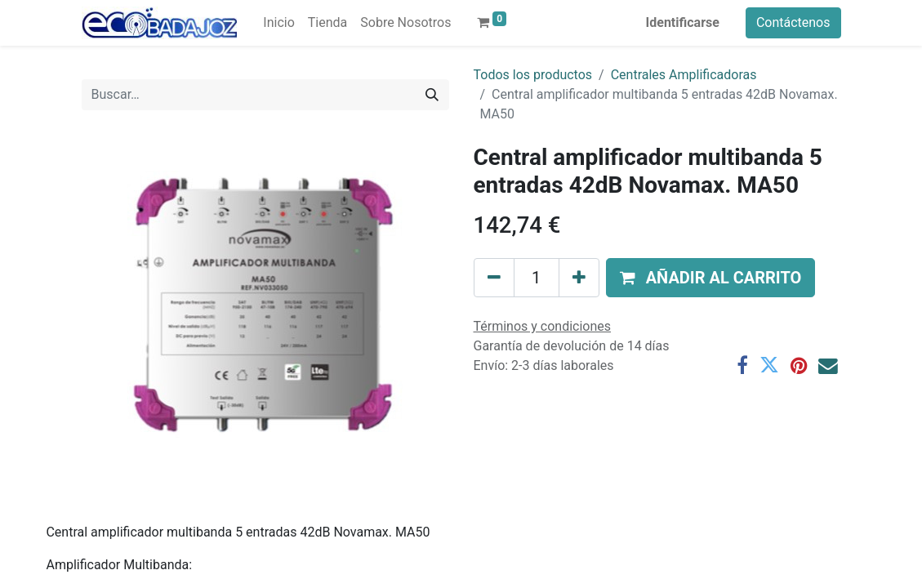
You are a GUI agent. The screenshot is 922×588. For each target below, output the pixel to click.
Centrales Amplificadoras (684, 75)
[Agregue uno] (579, 278)
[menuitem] (278, 23)
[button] (711, 278)
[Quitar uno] (494, 278)
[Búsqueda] (432, 95)
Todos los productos (533, 75)
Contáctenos (793, 22)
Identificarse (683, 22)
